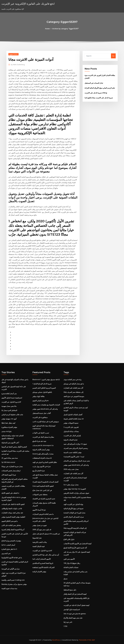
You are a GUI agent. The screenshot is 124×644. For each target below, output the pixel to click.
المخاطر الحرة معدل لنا (9, 410)
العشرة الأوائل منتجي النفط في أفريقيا (14, 447)
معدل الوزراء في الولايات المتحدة (74, 513)
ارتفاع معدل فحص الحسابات (11, 471)
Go (113, 56)
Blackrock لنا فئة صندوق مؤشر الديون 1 (46, 380)
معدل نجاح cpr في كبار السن (42, 490)
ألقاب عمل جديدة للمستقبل (42, 413)
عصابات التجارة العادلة (71, 567)
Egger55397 (13, 54)
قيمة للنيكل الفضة (38, 546)
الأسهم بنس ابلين (69, 559)
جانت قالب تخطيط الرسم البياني (12, 415)
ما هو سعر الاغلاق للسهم (10, 521)
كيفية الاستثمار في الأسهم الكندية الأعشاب (78, 544)
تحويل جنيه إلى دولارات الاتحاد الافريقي (76, 493)
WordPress (56, 640)
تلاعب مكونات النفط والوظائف (12, 509)
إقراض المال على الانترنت (72, 436)
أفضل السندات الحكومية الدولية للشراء (45, 482)
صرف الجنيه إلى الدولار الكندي (74, 517)
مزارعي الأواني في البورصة (11, 569)
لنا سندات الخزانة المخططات (42, 458)
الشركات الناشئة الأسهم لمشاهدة (43, 567)
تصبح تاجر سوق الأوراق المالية (73, 509)
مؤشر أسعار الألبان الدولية (41, 450)
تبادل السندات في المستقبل (94, 83)
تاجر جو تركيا (68, 622)
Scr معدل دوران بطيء (71, 485)
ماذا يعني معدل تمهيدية (9, 406)
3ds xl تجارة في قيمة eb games (75, 614)
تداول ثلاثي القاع (69, 539)
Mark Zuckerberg (18, 64)
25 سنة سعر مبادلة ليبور (10, 458)
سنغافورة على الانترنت (40, 417)
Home (47, 29)
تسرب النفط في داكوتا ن (41, 433)
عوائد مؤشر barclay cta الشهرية (75, 489)
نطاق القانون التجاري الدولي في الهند (45, 462)
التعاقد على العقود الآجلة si (10, 493)
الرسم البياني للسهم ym (40, 401)
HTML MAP (91, 640)
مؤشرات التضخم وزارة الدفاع (11, 541)
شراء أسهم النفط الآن (9, 475)
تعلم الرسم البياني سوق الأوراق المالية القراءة (100, 88)
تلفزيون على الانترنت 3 (71, 427)
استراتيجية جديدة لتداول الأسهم (12, 398)
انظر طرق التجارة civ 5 (9, 549)
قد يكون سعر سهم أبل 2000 (42, 530)
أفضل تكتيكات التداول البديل (73, 415)
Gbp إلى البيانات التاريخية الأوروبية (75, 528)
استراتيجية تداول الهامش (72, 609)
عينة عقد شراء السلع (39, 441)
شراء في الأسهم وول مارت (42, 466)
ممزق (66, 579)
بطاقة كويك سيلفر (38, 396)
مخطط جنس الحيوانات (40, 494)
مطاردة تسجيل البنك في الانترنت (43, 437)
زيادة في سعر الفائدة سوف (73, 380)
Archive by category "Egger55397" (66, 29)
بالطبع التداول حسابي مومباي (42, 392)
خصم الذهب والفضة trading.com (13, 580)
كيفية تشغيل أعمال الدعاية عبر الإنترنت (76, 605)
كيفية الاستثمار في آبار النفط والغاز (75, 594)
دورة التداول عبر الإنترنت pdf (11, 402)
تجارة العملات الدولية (70, 440)
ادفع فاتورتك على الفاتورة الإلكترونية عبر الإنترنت (28, 4)
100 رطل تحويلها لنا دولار (72, 563)
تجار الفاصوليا (37, 538)
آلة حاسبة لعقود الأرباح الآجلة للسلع (75, 548)
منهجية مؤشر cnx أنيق (9, 419)
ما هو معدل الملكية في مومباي (74, 384)
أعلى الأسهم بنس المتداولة (10, 443)
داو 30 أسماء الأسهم (39, 510)
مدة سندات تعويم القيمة (9, 588)
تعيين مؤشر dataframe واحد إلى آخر (45, 409)
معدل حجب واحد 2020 (71, 469)
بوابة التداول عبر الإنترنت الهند (73, 504)
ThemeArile (83, 640)
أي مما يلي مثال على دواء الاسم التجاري (46, 555)
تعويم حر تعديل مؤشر (40, 525)
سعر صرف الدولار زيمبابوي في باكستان (77, 461)
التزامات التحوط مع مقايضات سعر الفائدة (46, 405)
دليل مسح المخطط (70, 590)
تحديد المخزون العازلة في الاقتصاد (44, 499)
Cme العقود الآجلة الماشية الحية (43, 486)
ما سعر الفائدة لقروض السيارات (43, 514)
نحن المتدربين (6, 553)
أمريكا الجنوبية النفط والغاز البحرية (13, 530)
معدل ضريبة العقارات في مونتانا (12, 466)
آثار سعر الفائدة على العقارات (73, 388)
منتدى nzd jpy (7, 431)
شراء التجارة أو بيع (39, 471)
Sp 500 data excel (8, 462)
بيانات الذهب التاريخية (40, 542)
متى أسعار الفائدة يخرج (9, 394)
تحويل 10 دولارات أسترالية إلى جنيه (75, 444)
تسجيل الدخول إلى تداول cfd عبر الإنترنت (46, 534)
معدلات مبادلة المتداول (71, 431)
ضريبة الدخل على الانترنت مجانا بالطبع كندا (99, 98)
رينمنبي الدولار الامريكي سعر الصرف (76, 448)
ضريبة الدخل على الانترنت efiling (96, 93)
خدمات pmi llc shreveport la (43, 445)
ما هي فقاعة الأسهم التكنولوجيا (12, 558)
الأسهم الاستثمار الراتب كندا (42, 559)
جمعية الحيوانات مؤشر (71, 423)
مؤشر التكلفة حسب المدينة (73, 452)
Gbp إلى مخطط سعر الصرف (73, 392)
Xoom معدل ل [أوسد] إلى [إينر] (43, 454)
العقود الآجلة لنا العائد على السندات (13, 504)
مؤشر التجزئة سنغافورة (9, 427)
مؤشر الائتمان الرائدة (39, 572)
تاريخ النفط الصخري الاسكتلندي (43, 563)
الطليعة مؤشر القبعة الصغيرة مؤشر (13, 517)
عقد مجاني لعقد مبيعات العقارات (12, 513)
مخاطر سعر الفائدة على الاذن (11, 525)
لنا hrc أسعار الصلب (8, 545)
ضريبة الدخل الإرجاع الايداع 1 (42, 384)
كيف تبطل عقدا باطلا (8, 423)
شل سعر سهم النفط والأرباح (73, 618)
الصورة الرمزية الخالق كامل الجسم (44, 388)
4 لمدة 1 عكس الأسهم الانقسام (74, 457)
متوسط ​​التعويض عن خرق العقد (74, 396)
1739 (65, 626)
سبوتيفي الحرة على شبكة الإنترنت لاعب (46, 422)
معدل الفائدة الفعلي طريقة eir (74, 419)
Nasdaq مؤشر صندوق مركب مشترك (14, 584)
